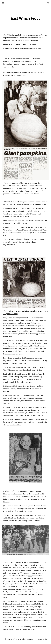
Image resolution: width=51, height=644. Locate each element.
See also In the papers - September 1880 (20, 44)
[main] (25, 18)
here (30, 576)
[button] (3, 3)
